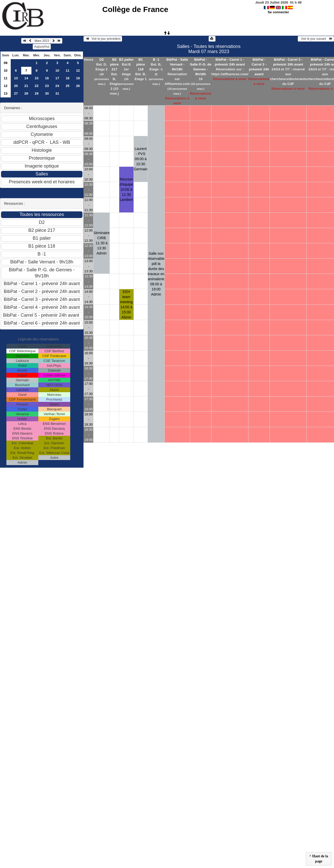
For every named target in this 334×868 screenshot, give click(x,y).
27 (16, 93)
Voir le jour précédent (103, 39)
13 (16, 78)
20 (16, 86)
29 (37, 93)
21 (26, 86)
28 (26, 93)
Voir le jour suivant (316, 39)
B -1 (156, 60)
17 (57, 78)
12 (78, 71)
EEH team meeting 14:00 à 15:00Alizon (126, 304)
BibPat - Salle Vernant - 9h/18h (177, 64)
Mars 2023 (42, 41)
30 (47, 93)
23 (47, 86)
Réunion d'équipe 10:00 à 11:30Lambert (127, 189)
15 (37, 78)
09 (5, 63)
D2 (102, 60)
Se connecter (278, 12)
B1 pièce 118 (141, 64)
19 (78, 78)
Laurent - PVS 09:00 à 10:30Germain (141, 159)
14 (26, 78)
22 (37, 86)
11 (68, 71)
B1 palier (126, 60)
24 (57, 86)
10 (5, 71)
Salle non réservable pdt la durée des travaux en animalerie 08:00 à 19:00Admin (156, 274)
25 (68, 86)
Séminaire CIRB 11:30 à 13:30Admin (102, 243)
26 (78, 86)
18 (68, 78)
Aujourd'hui (42, 47)
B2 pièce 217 (114, 64)
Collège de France (135, 9)
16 (47, 78)
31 (57, 93)
